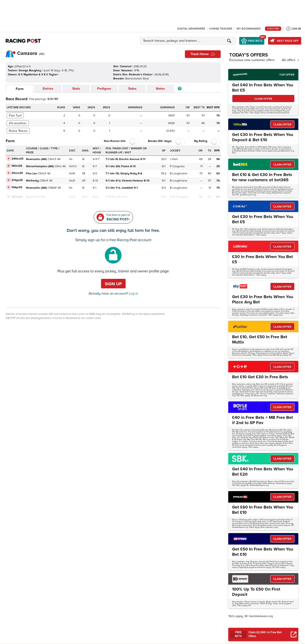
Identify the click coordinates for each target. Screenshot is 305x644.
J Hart (174, 159)
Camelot (126, 66)
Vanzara (127, 70)
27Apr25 (17, 180)
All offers (291, 60)
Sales (132, 89)
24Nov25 (17, 159)
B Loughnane (179, 174)
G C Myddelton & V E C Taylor (39, 75)
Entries (48, 89)
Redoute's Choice (141, 75)
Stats (76, 89)
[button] (188, 41)
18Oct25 (17, 166)
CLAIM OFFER (263, 99)
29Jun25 (17, 173)
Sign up (113, 284)
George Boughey (31, 70)
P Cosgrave (177, 166)
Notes (160, 89)
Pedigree (104, 89)
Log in (133, 293)
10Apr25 (17, 187)
